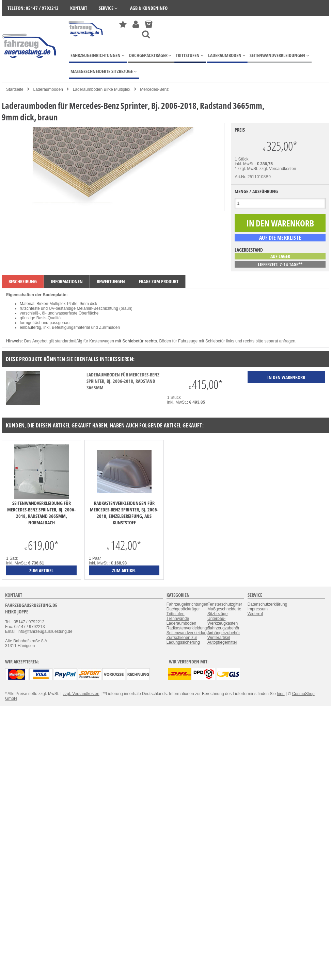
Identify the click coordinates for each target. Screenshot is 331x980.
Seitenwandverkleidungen (190, 633)
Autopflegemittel (222, 642)
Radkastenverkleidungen (189, 628)
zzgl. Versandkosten (278, 169)
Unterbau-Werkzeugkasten (223, 621)
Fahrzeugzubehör (223, 628)
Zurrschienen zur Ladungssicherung (183, 640)
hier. (281, 694)
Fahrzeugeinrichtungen (187, 604)
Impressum (258, 609)
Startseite (15, 89)
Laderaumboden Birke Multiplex (102, 89)
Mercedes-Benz (154, 89)
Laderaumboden (48, 89)
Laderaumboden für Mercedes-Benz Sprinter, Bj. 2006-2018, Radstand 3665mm (123, 381)
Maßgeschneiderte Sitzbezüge (224, 611)
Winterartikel (219, 638)
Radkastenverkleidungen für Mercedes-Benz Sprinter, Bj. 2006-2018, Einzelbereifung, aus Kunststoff (124, 513)
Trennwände (178, 619)
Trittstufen (176, 614)
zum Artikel (41, 570)
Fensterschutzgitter (225, 604)
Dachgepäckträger (183, 609)
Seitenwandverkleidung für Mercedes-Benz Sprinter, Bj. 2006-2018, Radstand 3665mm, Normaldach (41, 513)
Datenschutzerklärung (267, 604)
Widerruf (255, 614)
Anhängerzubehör (224, 633)
